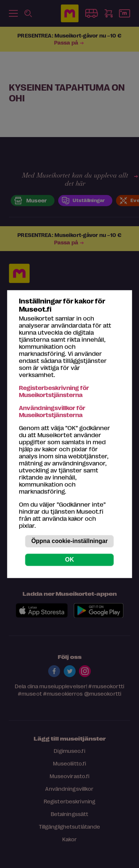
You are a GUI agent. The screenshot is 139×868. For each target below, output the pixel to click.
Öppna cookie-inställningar (69, 541)
